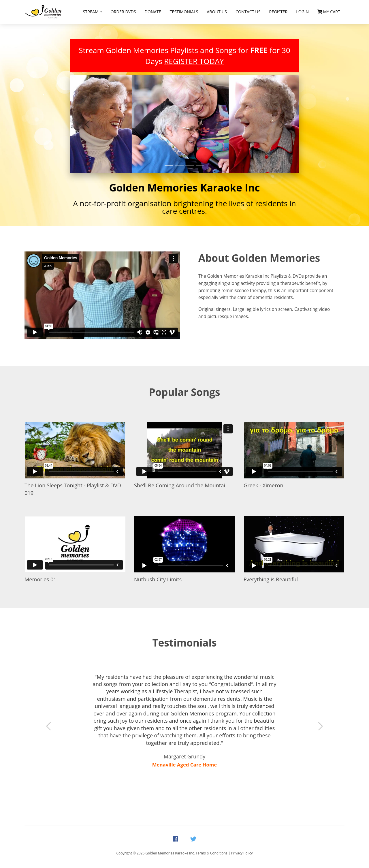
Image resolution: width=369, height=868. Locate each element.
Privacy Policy (242, 853)
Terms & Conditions (212, 853)
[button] (87, 124)
